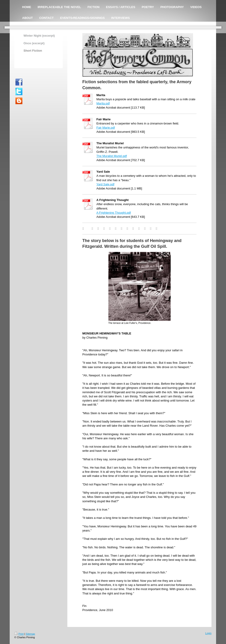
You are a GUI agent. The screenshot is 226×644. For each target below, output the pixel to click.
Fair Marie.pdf (106, 128)
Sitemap (30, 634)
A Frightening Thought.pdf (114, 213)
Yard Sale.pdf (105, 184)
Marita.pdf (103, 103)
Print (19, 634)
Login (208, 633)
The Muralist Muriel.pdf (112, 156)
